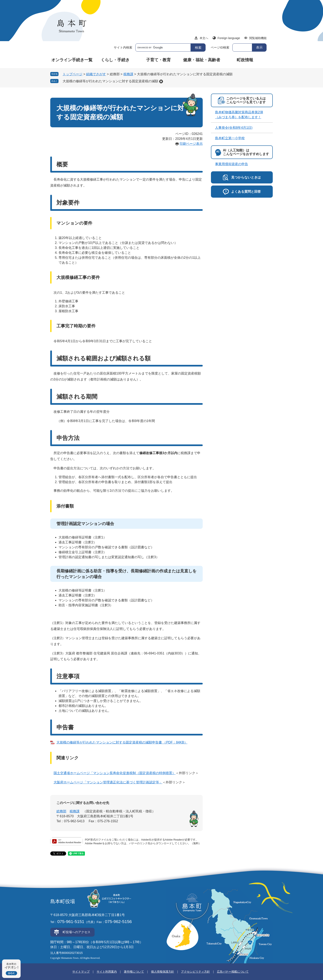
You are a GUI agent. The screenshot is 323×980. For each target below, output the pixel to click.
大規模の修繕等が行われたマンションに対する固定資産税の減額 (110, 81)
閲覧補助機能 (258, 38)
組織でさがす (96, 74)
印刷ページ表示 (191, 144)
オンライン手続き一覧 (72, 60)
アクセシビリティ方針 (195, 972)
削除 (161, 81)
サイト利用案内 (107, 972)
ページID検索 (220, 47)
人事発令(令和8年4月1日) (234, 128)
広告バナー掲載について (233, 972)
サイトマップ (81, 972)
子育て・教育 (158, 60)
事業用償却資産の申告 (232, 164)
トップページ (73, 74)
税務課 (128, 74)
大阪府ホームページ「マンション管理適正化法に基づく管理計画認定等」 (108, 782)
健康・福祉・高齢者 (202, 60)
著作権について (134, 972)
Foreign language (229, 38)
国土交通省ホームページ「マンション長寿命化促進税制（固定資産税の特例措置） (115, 773)
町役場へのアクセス (77, 932)
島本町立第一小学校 (230, 138)
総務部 (61, 811)
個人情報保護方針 (163, 972)
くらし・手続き (115, 60)
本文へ (204, 38)
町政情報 (245, 60)
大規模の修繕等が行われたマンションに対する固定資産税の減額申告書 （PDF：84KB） (122, 742)
